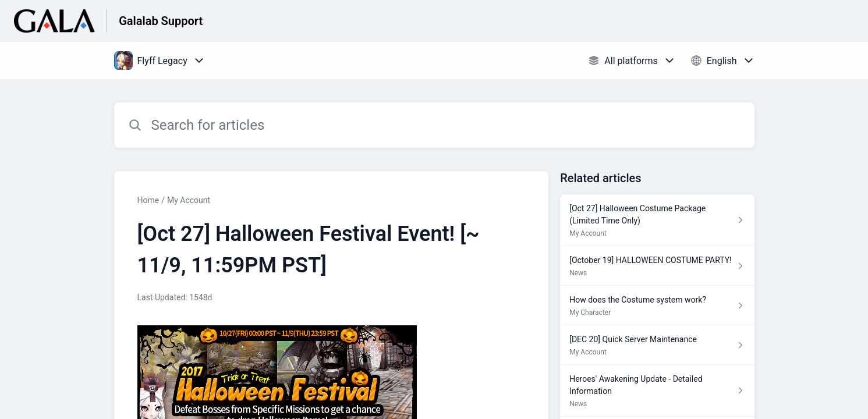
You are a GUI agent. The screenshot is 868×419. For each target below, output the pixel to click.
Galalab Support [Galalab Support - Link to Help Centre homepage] (161, 21)
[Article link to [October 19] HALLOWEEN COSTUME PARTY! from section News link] (657, 266)
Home (148, 200)
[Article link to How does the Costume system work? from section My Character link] (657, 306)
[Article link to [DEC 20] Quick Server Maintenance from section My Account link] (657, 345)
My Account (189, 200)
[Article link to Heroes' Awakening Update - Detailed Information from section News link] (657, 391)
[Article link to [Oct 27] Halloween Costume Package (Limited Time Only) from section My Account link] (657, 220)
